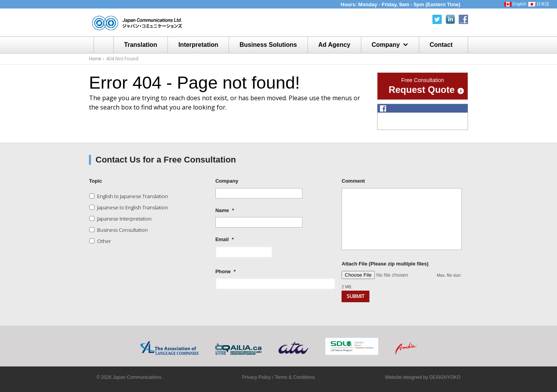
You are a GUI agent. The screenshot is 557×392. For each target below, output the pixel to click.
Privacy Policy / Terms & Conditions (279, 377)
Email (225, 239)
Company (386, 45)
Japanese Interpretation (124, 219)
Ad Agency (334, 45)
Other (104, 241)
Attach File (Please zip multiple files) (385, 264)
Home (103, 45)
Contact (441, 45)
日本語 (539, 4)
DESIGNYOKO (445, 377)
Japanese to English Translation (132, 207)
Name (225, 210)
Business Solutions (268, 45)
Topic (96, 181)
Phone (226, 271)
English (515, 4)
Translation (141, 45)
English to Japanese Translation (132, 196)
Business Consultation (122, 230)
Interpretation (198, 45)
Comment (353, 181)
